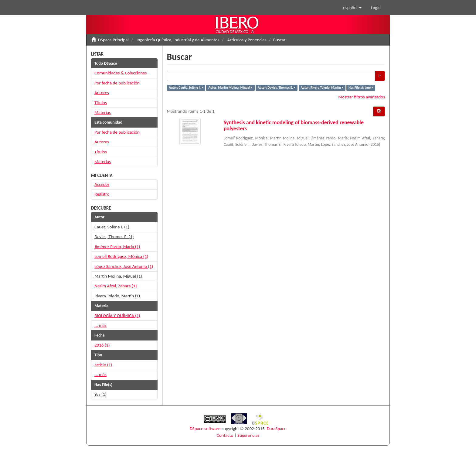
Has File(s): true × (361, 87)
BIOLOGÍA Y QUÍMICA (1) (117, 316)
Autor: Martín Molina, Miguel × (230, 87)
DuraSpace (276, 429)
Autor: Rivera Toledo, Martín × (322, 87)
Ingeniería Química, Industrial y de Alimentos (178, 40)
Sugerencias (248, 435)
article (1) (103, 365)
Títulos (101, 103)
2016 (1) (102, 345)
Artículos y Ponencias (247, 40)
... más (100, 325)
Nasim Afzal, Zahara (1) (116, 286)
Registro (102, 194)
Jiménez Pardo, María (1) (117, 247)
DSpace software (205, 429)
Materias (103, 112)
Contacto (225, 435)
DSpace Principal (113, 40)
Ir (380, 76)
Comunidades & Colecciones (121, 73)
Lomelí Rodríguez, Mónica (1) (121, 256)
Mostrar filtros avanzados (362, 97)
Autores (102, 93)
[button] (352, 8)
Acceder (102, 184)
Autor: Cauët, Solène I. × (186, 87)
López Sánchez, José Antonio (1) (124, 266)
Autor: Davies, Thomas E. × (277, 87)
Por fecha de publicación (117, 83)
